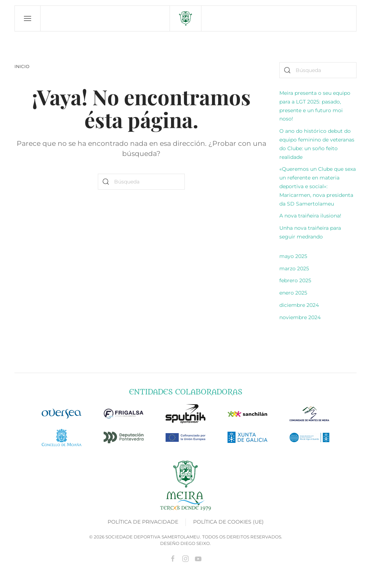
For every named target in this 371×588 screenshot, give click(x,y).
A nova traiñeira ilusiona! (310, 216)
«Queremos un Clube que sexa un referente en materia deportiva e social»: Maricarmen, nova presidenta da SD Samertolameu (318, 186)
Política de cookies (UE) (228, 522)
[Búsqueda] (141, 182)
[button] (28, 18)
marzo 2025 (294, 268)
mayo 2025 (293, 256)
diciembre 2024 (299, 305)
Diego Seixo (195, 543)
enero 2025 (293, 293)
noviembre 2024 (300, 317)
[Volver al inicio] (185, 18)
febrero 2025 (295, 280)
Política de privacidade (143, 522)
